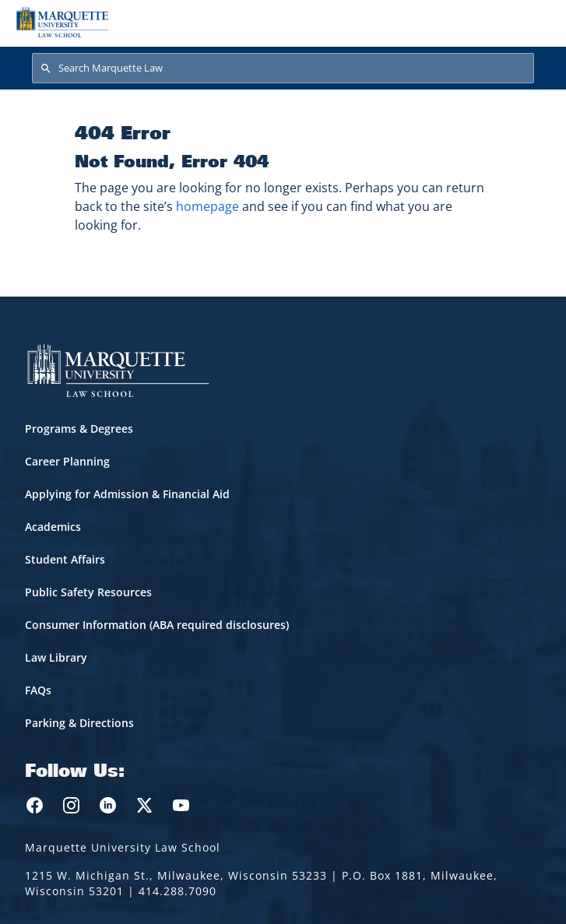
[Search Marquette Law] (283, 69)
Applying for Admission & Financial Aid (127, 494)
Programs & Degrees (79, 429)
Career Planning (67, 461)
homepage (207, 206)
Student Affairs (65, 559)
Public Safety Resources (88, 592)
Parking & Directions (79, 723)
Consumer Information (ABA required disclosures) (157, 625)
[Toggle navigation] (534, 22)
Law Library (56, 657)
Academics (53, 527)
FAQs (38, 690)
